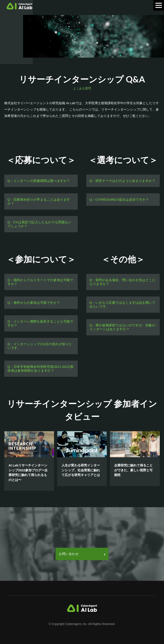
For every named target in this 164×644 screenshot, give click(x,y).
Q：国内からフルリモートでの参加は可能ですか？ (40, 282)
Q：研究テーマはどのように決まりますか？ (122, 181)
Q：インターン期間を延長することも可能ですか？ (40, 323)
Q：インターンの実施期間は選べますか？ (39, 181)
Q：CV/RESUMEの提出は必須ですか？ (119, 199)
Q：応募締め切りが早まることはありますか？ (39, 201)
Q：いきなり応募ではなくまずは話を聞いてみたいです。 (122, 304)
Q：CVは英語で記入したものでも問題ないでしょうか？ (40, 224)
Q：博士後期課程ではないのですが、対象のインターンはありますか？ (122, 327)
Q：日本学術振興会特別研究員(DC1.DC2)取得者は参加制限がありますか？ (41, 369)
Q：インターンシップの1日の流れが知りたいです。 (40, 346)
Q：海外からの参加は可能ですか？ (34, 303)
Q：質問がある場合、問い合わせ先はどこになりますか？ (122, 282)
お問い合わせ (82, 554)
